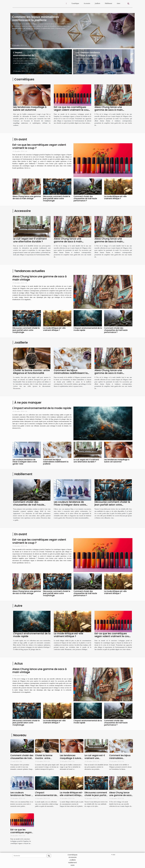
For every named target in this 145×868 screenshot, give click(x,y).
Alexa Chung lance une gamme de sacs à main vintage (109, 110)
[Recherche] (29, 856)
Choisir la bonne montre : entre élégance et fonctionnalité (31, 372)
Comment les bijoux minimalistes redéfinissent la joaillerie (35, 18)
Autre (118, 4)
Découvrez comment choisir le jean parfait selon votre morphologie (57, 199)
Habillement (108, 4)
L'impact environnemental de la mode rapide (25, 55)
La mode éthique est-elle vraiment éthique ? (115, 197)
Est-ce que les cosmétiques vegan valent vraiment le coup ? (72, 110)
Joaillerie (97, 4)
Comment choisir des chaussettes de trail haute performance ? (85, 199)
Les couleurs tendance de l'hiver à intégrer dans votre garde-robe (88, 55)
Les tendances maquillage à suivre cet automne (30, 108)
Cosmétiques (75, 4)
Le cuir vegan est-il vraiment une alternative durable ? (30, 240)
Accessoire (87, 4)
